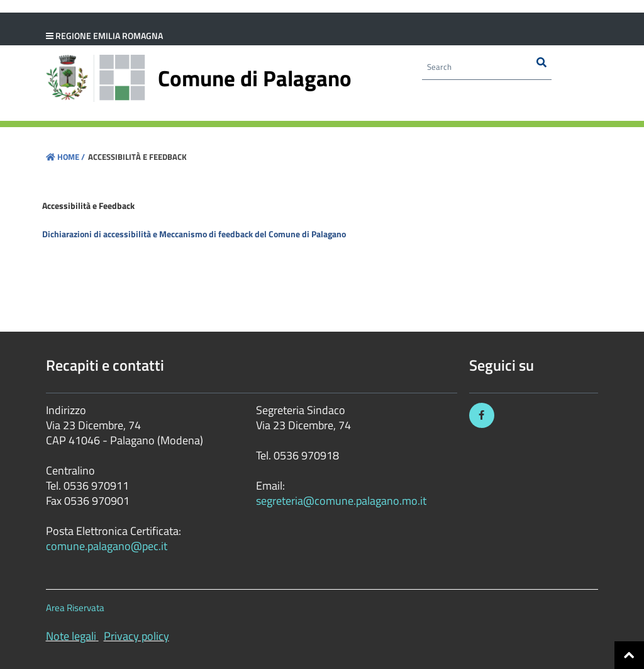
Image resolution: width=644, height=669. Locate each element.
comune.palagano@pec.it (107, 546)
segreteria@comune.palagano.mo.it (341, 501)
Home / (65, 157)
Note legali (71, 636)
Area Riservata (75, 608)
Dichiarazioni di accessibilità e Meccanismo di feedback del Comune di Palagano (194, 234)
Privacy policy (136, 636)
